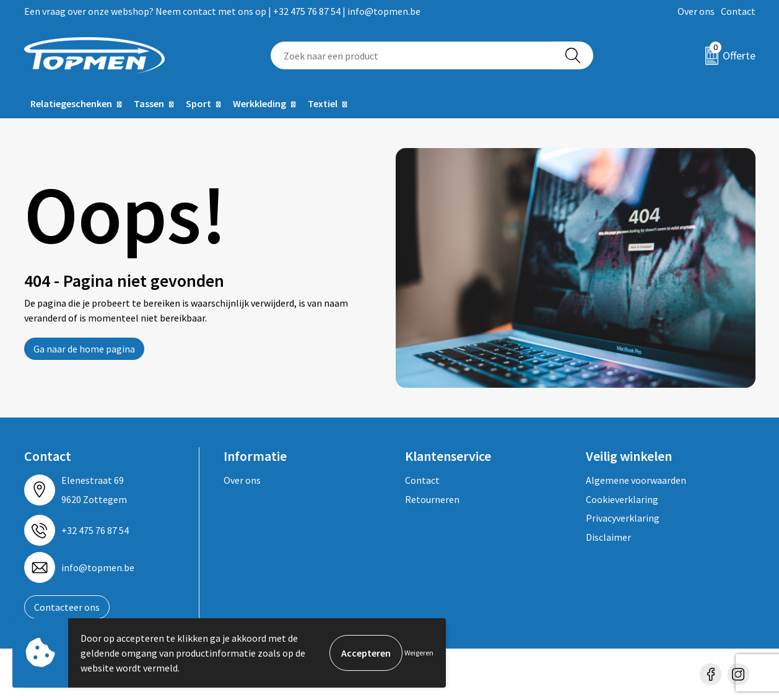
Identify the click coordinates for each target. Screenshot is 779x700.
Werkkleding (259, 103)
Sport (198, 103)
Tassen (149, 103)
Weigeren (419, 653)
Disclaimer (608, 537)
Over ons (696, 11)
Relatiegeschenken (71, 103)
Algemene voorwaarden (636, 480)
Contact (738, 11)
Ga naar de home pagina (84, 349)
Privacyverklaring (623, 518)
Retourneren (432, 499)
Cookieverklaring (622, 499)
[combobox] (412, 55)
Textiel (323, 103)
